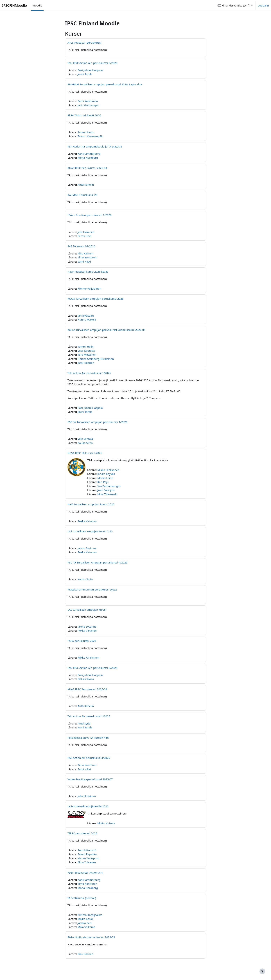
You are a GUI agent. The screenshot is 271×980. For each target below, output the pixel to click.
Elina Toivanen (87, 862)
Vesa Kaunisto (86, 351)
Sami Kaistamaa (88, 101)
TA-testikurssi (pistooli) (82, 898)
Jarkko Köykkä (106, 474)
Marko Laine (105, 478)
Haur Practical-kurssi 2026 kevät (88, 272)
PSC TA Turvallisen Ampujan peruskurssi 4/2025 (97, 562)
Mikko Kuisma (106, 823)
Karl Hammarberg (89, 154)
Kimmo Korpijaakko (90, 915)
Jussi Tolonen (86, 363)
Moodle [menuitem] (37, 5)
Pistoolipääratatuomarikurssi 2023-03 (91, 937)
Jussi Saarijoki (106, 490)
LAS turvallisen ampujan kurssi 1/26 (90, 531)
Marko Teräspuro (88, 858)
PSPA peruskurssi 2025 (82, 641)
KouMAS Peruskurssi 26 (82, 195)
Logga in (263, 5)
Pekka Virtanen (87, 521)
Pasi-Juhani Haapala (90, 70)
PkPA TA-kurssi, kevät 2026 (84, 115)
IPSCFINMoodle (14, 5)
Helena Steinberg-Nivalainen (96, 359)
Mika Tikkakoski (107, 494)
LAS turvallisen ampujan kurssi (87, 610)
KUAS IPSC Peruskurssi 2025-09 (87, 689)
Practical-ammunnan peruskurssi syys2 (92, 589)
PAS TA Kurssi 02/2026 (81, 246)
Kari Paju (103, 482)
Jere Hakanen (86, 232)
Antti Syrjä (84, 723)
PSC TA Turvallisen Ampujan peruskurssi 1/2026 (97, 422)
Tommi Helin (86, 346)
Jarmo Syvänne (87, 548)
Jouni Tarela (85, 74)
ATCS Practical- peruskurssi (84, 42)
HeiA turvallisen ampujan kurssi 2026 (91, 504)
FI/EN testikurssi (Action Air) (85, 872)
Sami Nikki (84, 261)
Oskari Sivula (86, 679)
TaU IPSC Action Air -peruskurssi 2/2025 (92, 668)
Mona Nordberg (88, 158)
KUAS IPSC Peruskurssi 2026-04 (87, 168)
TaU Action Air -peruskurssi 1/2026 (89, 373)
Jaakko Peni (85, 923)
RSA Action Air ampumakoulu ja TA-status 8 (95, 146)
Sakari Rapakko (87, 854)
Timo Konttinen (87, 257)
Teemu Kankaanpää (90, 136)
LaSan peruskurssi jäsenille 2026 (88, 806)
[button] (235, 5)
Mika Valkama (86, 927)
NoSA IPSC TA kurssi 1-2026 (85, 453)
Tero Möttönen (87, 355)
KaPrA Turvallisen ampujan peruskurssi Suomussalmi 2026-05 (106, 330)
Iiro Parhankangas (109, 486)
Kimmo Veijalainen (89, 288)
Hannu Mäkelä (87, 319)
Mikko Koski (85, 919)
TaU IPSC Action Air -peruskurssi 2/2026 (92, 63)
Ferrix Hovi (84, 236)
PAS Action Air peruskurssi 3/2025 (89, 758)
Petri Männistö (87, 850)
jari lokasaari (86, 316)
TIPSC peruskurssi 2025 (82, 833)
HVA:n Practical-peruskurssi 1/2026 (90, 215)
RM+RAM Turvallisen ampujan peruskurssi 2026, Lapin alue (105, 84)
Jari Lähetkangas (88, 105)
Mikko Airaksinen (88, 657)
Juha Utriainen (87, 796)
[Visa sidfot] (262, 971)
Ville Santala (85, 439)
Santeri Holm (86, 132)
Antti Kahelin (86, 185)
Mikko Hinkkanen (108, 470)
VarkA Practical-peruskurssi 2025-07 (90, 779)
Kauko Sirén (85, 443)
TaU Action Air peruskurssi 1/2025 (89, 716)
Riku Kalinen (85, 253)
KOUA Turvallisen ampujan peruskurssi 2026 (95, 299)
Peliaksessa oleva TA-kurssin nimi (88, 738)
